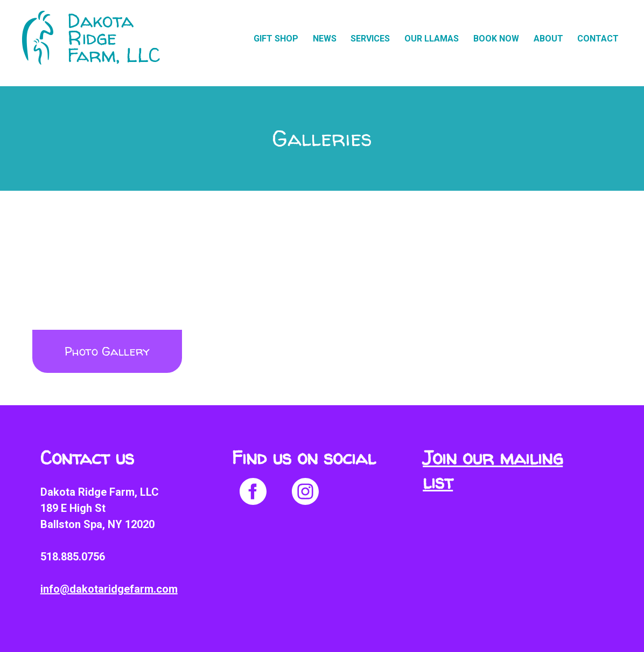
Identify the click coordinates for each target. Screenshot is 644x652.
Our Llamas (432, 39)
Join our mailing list (493, 470)
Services (370, 39)
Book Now (496, 39)
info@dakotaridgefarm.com (109, 589)
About (548, 39)
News (325, 39)
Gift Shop (276, 39)
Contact (598, 39)
